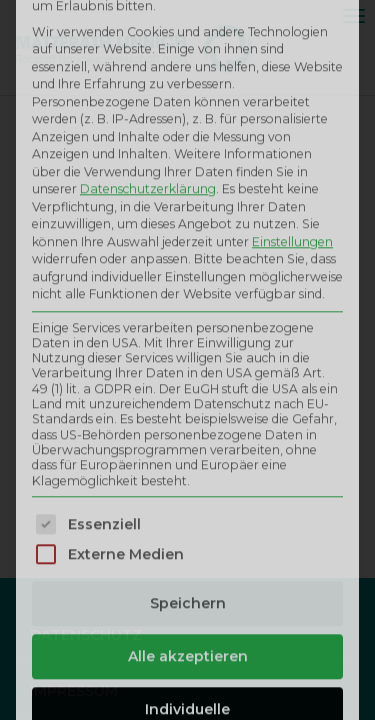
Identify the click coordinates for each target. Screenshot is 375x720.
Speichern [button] (188, 409)
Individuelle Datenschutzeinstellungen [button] (187, 525)
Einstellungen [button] (292, 47)
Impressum (188, 636)
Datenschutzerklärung (261, 603)
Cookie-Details (90, 603)
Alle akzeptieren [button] (188, 462)
